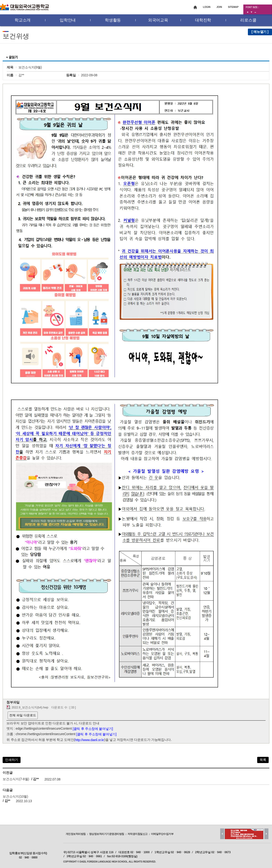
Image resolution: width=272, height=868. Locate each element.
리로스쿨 (248, 20)
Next (266, 834)
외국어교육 (158, 20)
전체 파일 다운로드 (23, 715)
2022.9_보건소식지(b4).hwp (30, 707)
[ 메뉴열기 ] (260, 32)
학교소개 (23, 20)
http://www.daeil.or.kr (90, 740)
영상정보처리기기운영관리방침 (107, 834)
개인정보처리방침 (76, 834)
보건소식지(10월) (15, 796)
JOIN (219, 7)
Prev (222, 834)
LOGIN (207, 7)
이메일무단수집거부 (162, 834)
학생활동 (113, 20)
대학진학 (203, 20)
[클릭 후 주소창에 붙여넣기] (93, 729)
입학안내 (68, 20)
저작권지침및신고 (138, 834)
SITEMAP (233, 7)
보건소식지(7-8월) (16, 779)
